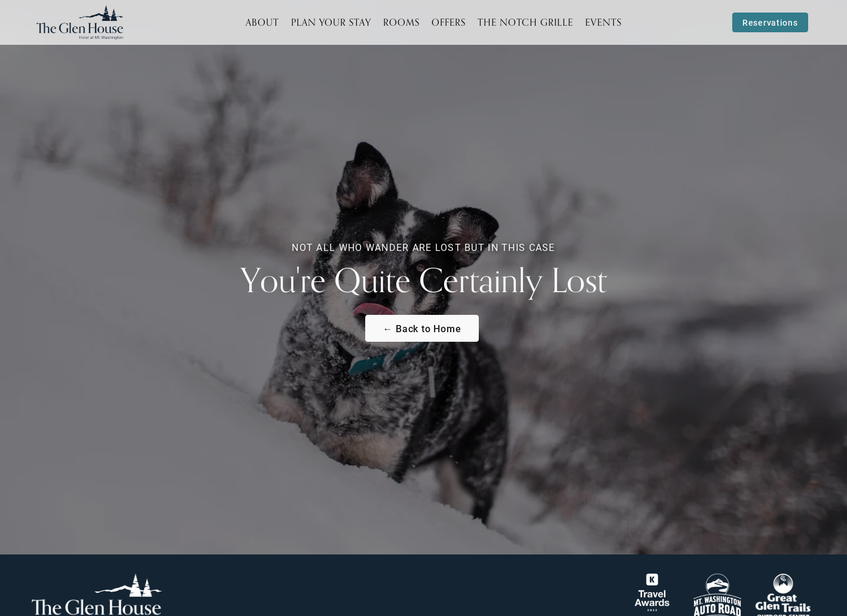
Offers (449, 22)
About (262, 22)
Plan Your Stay (331, 22)
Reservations (770, 22)
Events (603, 22)
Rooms (401, 22)
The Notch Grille (525, 22)
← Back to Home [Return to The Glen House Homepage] (422, 328)
